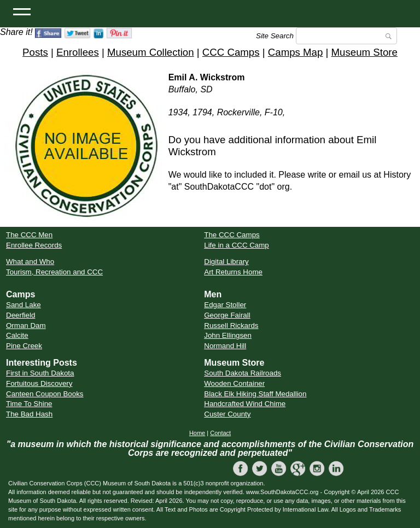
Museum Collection (151, 52)
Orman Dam (26, 325)
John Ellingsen (228, 335)
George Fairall (227, 315)
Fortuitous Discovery (39, 383)
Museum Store (364, 52)
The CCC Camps (232, 235)
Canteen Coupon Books (45, 394)
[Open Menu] (22, 11)
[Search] (346, 36)
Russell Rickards (231, 325)
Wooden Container (234, 383)
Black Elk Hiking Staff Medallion (255, 394)
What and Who (30, 262)
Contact (220, 433)
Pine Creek (24, 346)
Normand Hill (225, 346)
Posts (35, 52)
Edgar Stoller (225, 305)
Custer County (227, 414)
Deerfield (21, 315)
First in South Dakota (40, 373)
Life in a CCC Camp (237, 245)
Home (197, 433)
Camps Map (296, 52)
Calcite (17, 335)
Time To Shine (29, 404)
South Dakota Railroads (243, 373)
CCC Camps (231, 52)
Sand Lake (24, 305)
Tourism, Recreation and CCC (54, 272)
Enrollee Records (34, 245)
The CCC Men (29, 235)
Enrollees (78, 52)
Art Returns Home (233, 272)
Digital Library (226, 262)
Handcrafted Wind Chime (245, 404)
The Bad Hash (29, 414)
